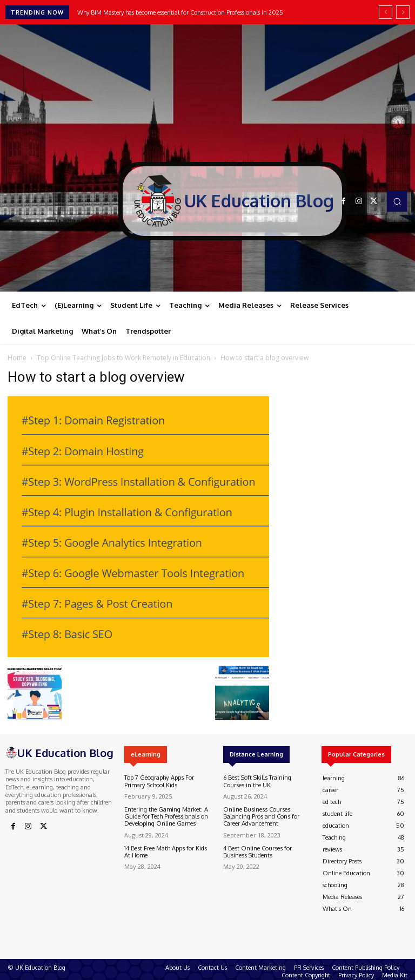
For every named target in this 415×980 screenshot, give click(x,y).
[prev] (386, 12)
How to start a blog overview (96, 377)
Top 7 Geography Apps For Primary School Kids (159, 781)
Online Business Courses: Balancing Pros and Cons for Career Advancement (261, 816)
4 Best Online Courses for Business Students (257, 851)
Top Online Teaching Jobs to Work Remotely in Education (123, 358)
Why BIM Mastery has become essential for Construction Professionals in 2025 (180, 12)
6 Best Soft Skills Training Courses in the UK (256, 781)
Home (17, 358)
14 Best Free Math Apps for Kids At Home (165, 851)
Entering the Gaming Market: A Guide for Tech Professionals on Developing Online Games (166, 816)
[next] (403, 12)
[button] (397, 201)
